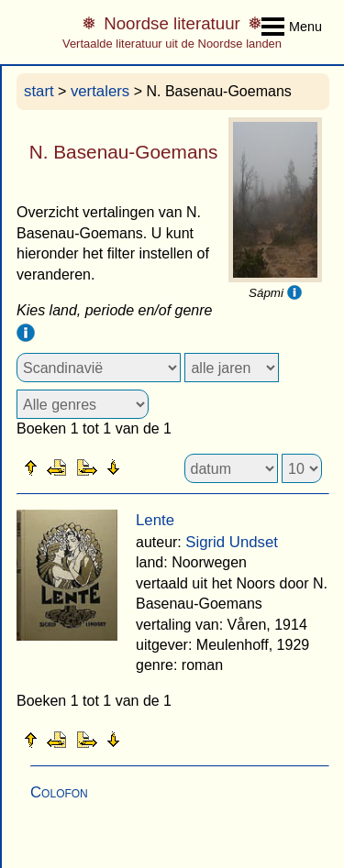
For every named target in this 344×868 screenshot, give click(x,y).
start (39, 91)
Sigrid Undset (232, 542)
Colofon (59, 792)
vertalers (100, 91)
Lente (155, 520)
